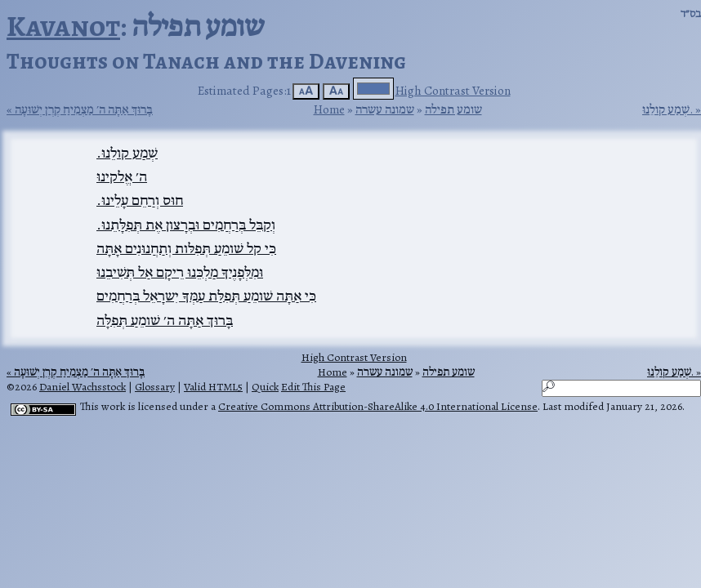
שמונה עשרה (385, 109)
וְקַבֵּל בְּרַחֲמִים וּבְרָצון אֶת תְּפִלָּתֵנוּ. (186, 225)
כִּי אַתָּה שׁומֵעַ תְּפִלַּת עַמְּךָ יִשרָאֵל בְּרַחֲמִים (206, 296)
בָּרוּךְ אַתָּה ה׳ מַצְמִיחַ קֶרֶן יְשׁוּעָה (84, 109)
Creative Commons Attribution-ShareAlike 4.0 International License (378, 406)
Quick (265, 387)
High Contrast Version (453, 90)
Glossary (155, 387)
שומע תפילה (453, 109)
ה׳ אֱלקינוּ (122, 176)
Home (329, 109)
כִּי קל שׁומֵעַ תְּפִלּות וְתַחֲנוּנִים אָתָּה (186, 248)
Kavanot (63, 26)
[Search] (621, 388)
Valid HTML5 (213, 387)
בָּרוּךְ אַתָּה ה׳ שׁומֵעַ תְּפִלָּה (165, 320)
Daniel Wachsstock (83, 387)
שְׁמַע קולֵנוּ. (668, 109)
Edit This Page (313, 387)
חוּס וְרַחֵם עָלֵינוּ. (140, 200)
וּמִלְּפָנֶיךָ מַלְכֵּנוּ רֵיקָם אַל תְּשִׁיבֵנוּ (180, 272)
